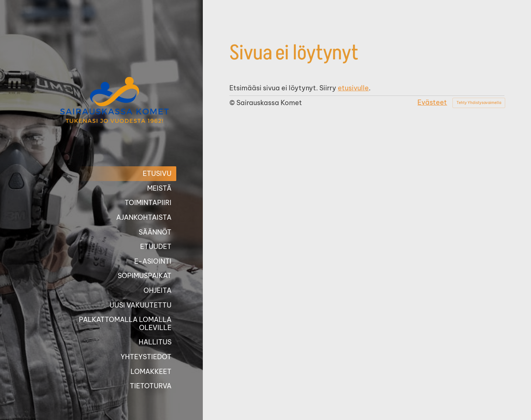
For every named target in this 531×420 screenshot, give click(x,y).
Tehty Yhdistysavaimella (479, 103)
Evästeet (432, 102)
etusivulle (353, 88)
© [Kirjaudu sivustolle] (233, 103)
